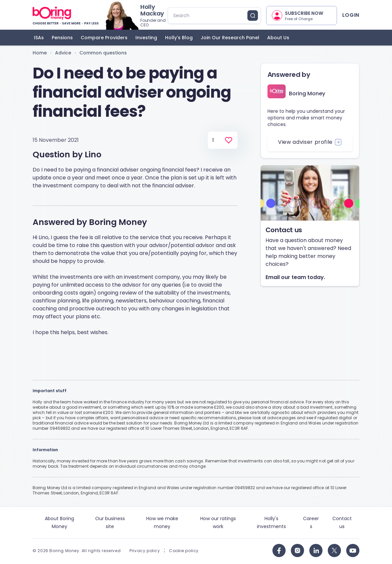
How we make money (162, 522)
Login (351, 15)
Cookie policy (184, 551)
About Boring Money (59, 522)
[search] (209, 16)
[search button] (253, 16)
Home (40, 53)
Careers (311, 522)
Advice (63, 53)
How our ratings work (218, 522)
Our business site (110, 522)
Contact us (342, 522)
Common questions (103, 53)
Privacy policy (145, 551)
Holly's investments (271, 522)
